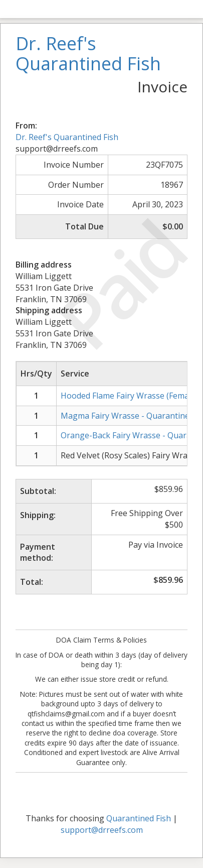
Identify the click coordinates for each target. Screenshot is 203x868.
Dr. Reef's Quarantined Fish (67, 137)
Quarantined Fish (139, 818)
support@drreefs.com (102, 830)
